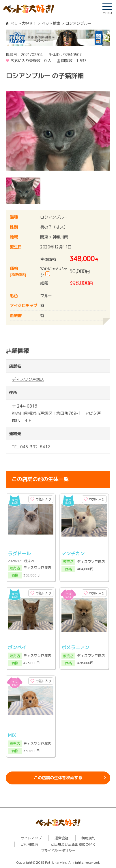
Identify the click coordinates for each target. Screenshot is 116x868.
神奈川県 (60, 237)
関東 (44, 237)
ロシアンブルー (54, 217)
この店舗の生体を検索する (58, 778)
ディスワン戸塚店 (28, 379)
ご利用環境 (29, 844)
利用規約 (88, 838)
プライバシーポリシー (58, 851)
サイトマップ (31, 838)
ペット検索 (51, 23)
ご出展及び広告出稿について (73, 844)
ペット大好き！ (24, 23)
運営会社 (61, 838)
